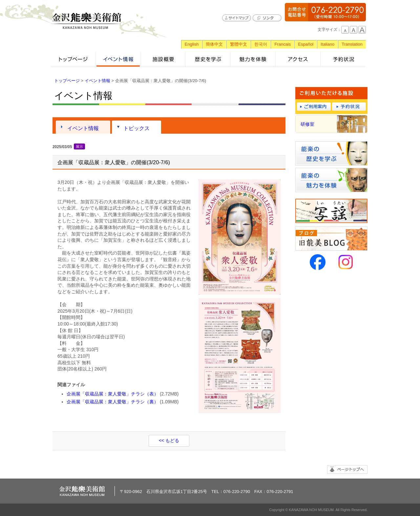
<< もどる (169, 440)
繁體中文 (239, 44)
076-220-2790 (325, 12)
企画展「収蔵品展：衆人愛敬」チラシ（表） (113, 394)
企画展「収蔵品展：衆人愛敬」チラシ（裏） (113, 402)
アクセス (298, 59)
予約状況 (343, 59)
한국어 (261, 44)
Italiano (327, 44)
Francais (283, 44)
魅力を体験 (253, 59)
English (192, 44)
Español (306, 44)
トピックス (136, 128)
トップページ (73, 59)
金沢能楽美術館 (87, 21)
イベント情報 (118, 59)
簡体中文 (214, 44)
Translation (352, 44)
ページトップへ (347, 469)
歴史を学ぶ (208, 59)
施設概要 (163, 59)
